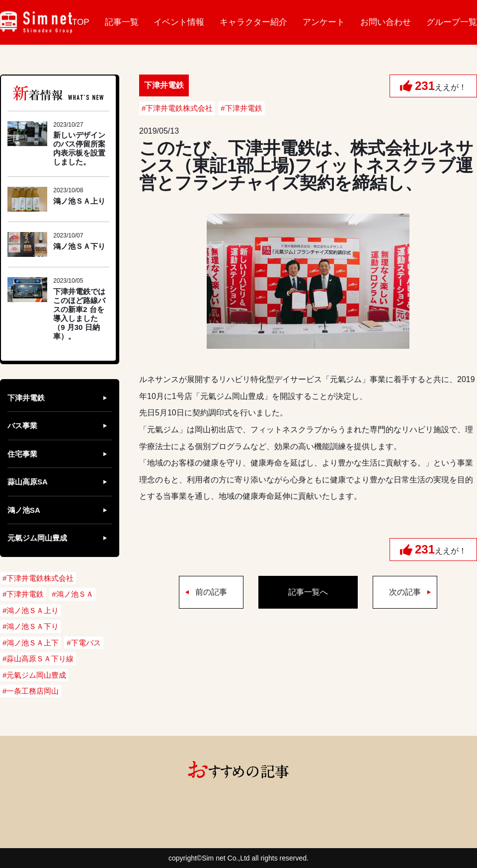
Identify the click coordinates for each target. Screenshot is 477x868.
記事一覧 (122, 22)
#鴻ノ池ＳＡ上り (31, 610)
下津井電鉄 (26, 398)
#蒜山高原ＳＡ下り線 (38, 659)
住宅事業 (22, 454)
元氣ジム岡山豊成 (37, 538)
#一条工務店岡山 (31, 691)
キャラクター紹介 (253, 22)
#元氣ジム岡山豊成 (34, 675)
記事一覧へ (308, 592)
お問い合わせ (386, 22)
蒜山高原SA (28, 482)
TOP (81, 22)
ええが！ (441, 86)
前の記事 (211, 592)
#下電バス (83, 643)
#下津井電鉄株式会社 (177, 108)
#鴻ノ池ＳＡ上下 (31, 643)
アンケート (324, 22)
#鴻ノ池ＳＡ (72, 594)
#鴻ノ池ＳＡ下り (31, 626)
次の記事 (405, 592)
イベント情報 (179, 22)
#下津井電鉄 (241, 108)
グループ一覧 (452, 22)
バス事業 (22, 426)
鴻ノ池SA (24, 510)
